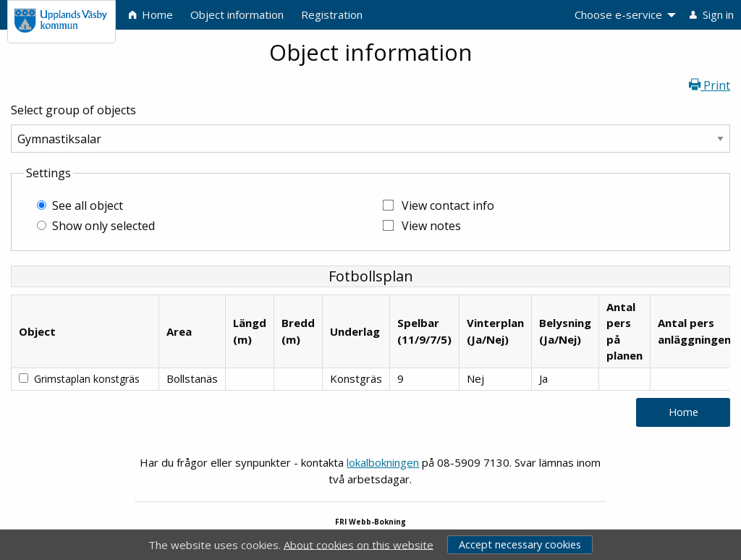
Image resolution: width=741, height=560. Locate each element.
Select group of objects (73, 110)
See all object (88, 205)
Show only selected (103, 226)
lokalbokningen (383, 462)
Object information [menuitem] (237, 14)
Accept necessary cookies (520, 544)
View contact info (448, 205)
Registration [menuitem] (332, 14)
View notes (431, 226)
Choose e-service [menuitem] (618, 14)
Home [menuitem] (151, 14)
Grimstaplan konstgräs (87, 379)
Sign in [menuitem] (712, 14)
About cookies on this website (359, 544)
